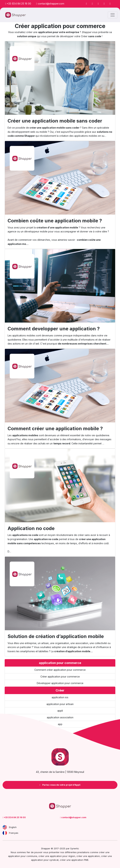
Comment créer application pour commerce (60, 670)
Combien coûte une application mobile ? (55, 221)
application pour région (63, 856)
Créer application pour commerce (60, 677)
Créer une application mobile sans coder (55, 121)
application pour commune (23, 856)
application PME (80, 860)
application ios (60, 697)
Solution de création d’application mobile (56, 636)
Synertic (75, 848)
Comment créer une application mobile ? (55, 428)
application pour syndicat (45, 860)
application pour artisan (60, 704)
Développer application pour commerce (60, 683)
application (94, 856)
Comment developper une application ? (54, 329)
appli (60, 711)
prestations (83, 852)
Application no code (31, 528)
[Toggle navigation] (113, 15)
